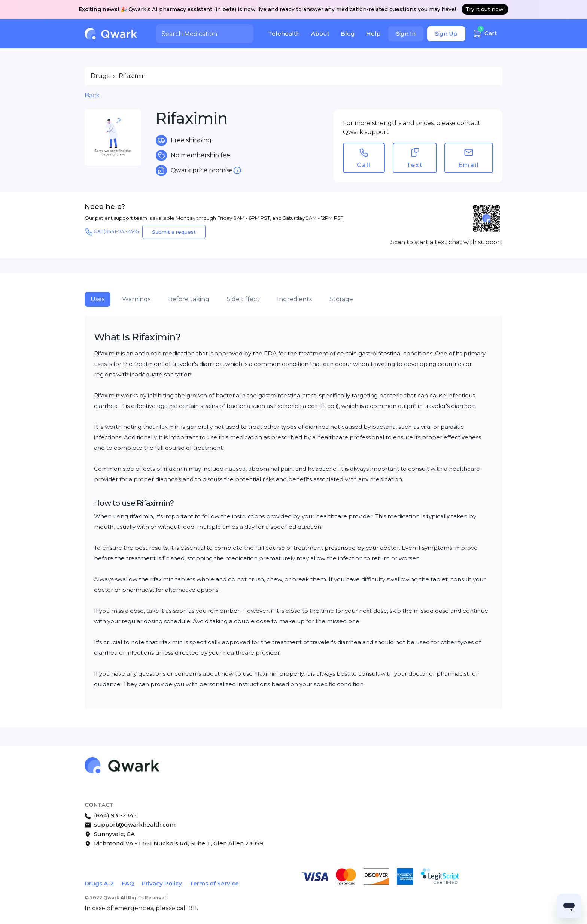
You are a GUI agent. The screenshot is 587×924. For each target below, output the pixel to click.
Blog (348, 34)
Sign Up (446, 34)
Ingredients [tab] (294, 299)
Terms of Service (214, 883)
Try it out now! (485, 9)
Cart (485, 32)
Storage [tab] (341, 299)
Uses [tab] (98, 299)
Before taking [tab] (189, 299)
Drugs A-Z (99, 883)
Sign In (406, 34)
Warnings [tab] (136, 299)
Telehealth (284, 34)
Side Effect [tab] (243, 299)
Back (92, 95)
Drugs (100, 76)
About (320, 34)
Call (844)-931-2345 (112, 232)
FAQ (128, 883)
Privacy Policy (162, 883)
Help (373, 34)
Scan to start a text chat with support (446, 242)
